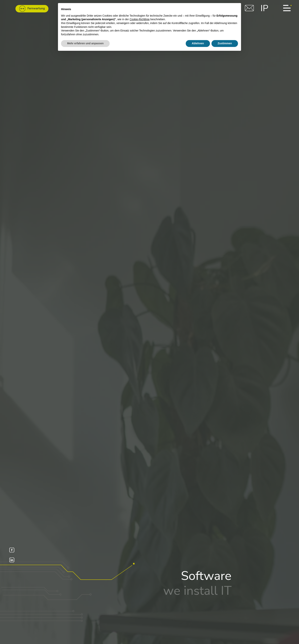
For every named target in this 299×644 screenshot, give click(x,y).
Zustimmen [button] (225, 43)
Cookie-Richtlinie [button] (140, 19)
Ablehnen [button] (198, 43)
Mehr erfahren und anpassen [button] (85, 43)
